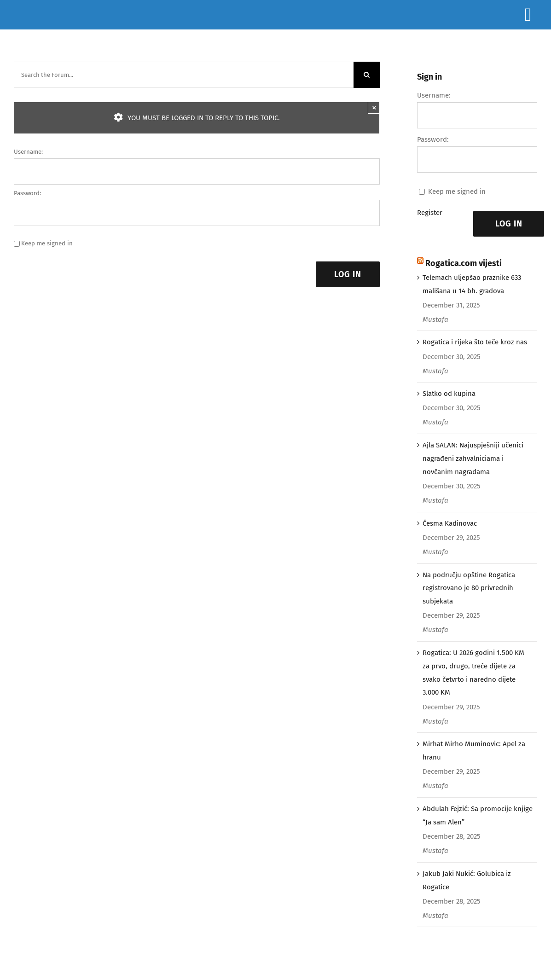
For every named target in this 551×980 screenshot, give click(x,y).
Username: (28, 152)
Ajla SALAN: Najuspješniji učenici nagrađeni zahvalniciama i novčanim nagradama (473, 458)
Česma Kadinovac (450, 523)
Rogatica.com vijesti (464, 263)
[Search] (367, 75)
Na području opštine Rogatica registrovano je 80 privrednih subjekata (469, 588)
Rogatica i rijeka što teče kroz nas (475, 342)
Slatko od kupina (449, 394)
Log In (348, 274)
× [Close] (374, 107)
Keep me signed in (47, 243)
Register (430, 213)
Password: (27, 193)
